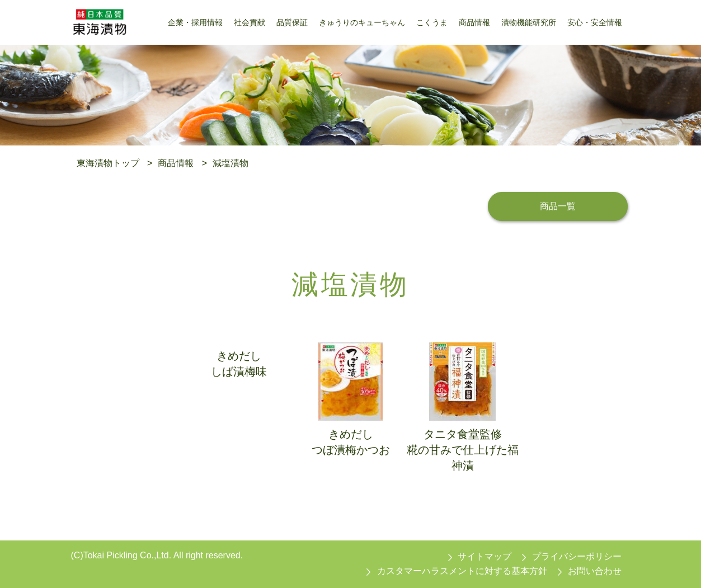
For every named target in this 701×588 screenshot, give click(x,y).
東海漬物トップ (108, 163)
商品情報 (176, 163)
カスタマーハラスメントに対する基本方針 (462, 571)
